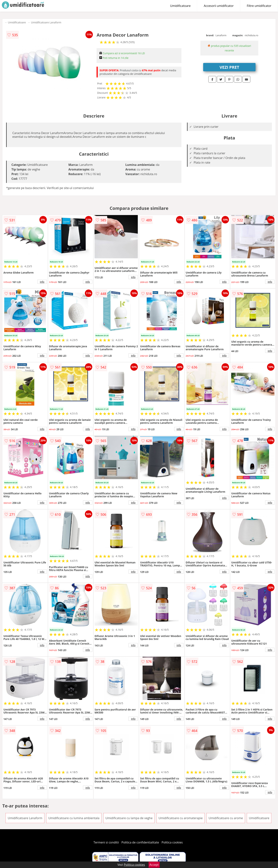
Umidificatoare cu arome (226, 818)
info (42, 282)
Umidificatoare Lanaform (46, 22)
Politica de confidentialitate (140, 842)
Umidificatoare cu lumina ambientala (74, 818)
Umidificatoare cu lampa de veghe (129, 818)
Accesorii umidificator (219, 6)
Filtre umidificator (259, 6)
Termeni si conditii (106, 842)
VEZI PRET (229, 67)
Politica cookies (172, 842)
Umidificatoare (180, 6)
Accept (154, 865)
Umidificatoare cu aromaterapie (181, 818)
